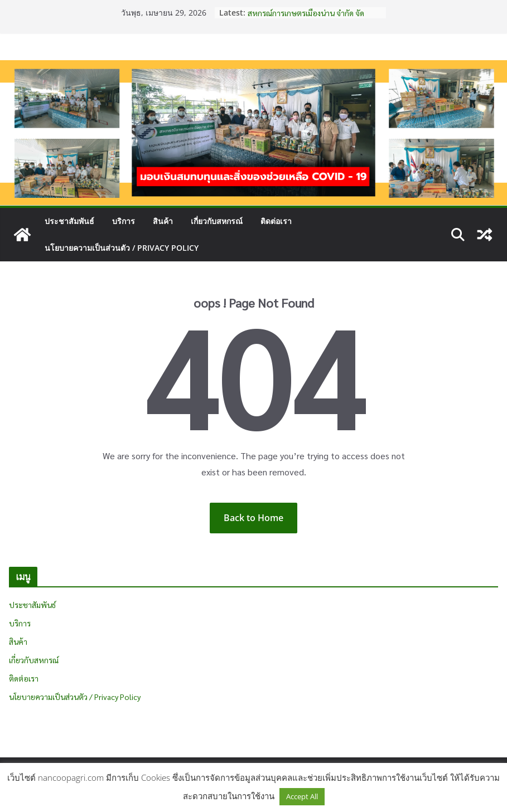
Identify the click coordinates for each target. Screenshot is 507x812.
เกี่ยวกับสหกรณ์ (217, 221)
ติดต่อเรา (276, 221)
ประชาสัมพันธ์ (69, 221)
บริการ (124, 221)
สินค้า (163, 221)
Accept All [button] (302, 796)
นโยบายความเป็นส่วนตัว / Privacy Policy (122, 248)
